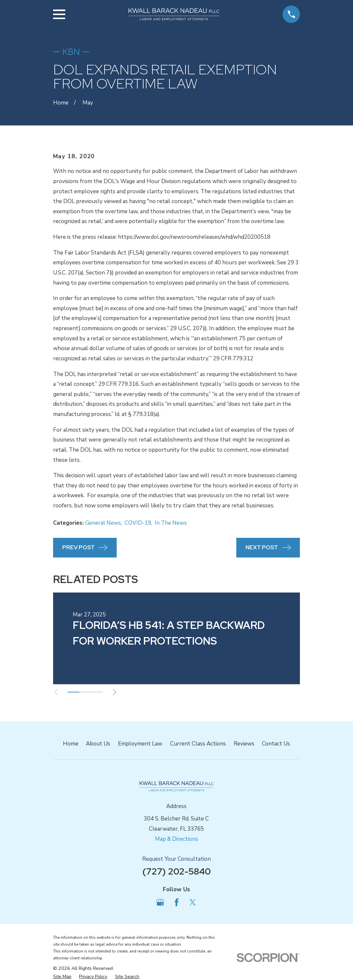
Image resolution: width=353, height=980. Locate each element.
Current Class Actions (198, 744)
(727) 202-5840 (176, 871)
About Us (98, 744)
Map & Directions (176, 839)
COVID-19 (138, 523)
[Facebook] (177, 902)
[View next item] (117, 692)
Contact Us (276, 744)
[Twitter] (193, 902)
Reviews (244, 744)
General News (103, 523)
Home (71, 744)
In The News (171, 523)
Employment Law (140, 744)
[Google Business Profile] (160, 902)
